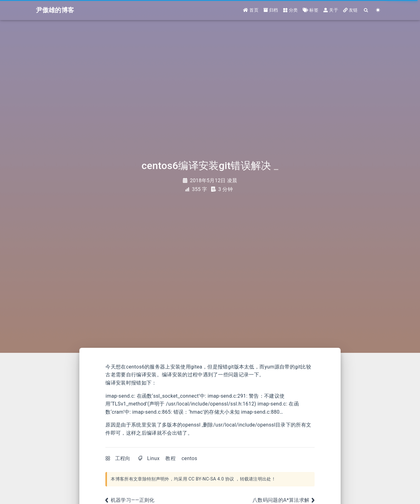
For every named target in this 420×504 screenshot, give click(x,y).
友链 (351, 10)
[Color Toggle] (378, 10)
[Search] (366, 10)
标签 (311, 10)
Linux (153, 458)
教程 (170, 458)
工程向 (123, 458)
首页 (251, 10)
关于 (331, 10)
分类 (291, 10)
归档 (271, 10)
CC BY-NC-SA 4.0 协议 (211, 479)
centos (189, 458)
